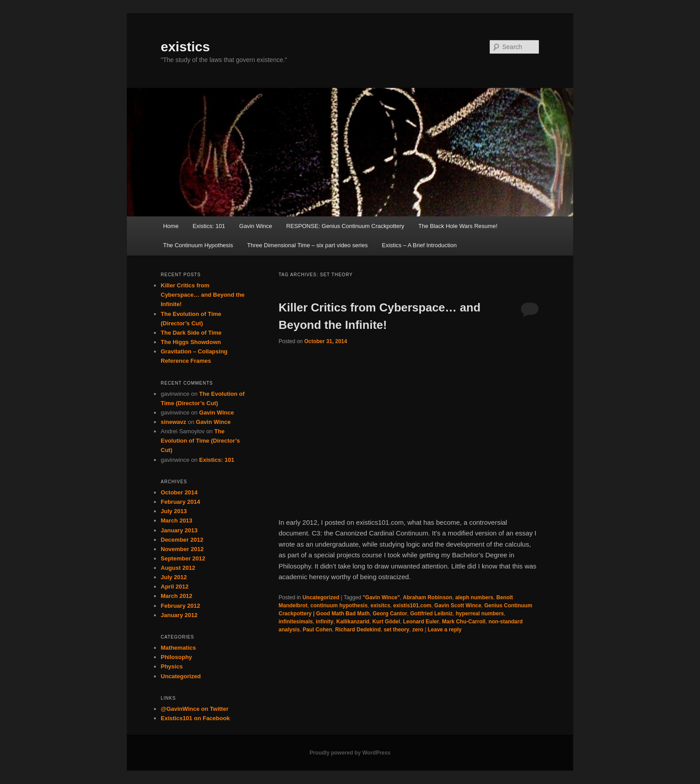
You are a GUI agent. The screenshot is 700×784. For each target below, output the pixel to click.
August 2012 (178, 568)
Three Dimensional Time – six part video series (308, 245)
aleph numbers (474, 597)
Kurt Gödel (386, 622)
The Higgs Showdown (191, 342)
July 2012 (174, 577)
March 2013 (177, 521)
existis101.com (412, 606)
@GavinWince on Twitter (195, 709)
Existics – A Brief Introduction (419, 245)
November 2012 (182, 549)
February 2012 (180, 606)
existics (185, 47)
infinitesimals (296, 622)
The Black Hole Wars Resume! (458, 226)
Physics (172, 666)
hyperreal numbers (480, 614)
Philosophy (176, 657)
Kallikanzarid (353, 622)
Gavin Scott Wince (458, 606)
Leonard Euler (421, 622)
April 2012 (175, 587)
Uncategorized (321, 597)
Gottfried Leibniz (431, 614)
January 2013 (179, 530)
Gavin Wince (256, 226)
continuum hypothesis (339, 606)
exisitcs (380, 606)
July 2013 (174, 511)
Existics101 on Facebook (195, 718)
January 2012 (179, 615)
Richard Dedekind (358, 630)
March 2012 (177, 596)
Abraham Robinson (427, 597)
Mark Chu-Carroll (464, 622)
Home (171, 226)
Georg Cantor (390, 614)
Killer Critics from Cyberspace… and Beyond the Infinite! (203, 295)
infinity (324, 622)
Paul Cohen (317, 630)
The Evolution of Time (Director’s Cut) (200, 441)
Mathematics (178, 648)
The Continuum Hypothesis (198, 245)
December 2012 (182, 540)
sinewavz (173, 422)
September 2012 (183, 558)
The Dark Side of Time (191, 333)
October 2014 (179, 492)
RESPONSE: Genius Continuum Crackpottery (345, 226)
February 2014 (180, 502)
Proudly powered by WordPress (350, 753)
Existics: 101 (209, 226)
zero (418, 630)
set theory (396, 630)
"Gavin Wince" (381, 597)
